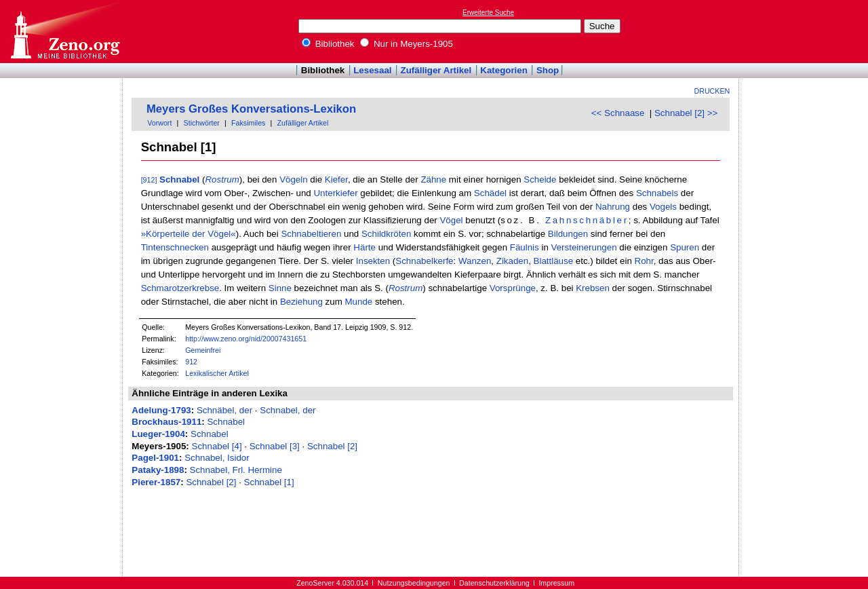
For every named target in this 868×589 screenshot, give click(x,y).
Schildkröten (386, 234)
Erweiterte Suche (488, 13)
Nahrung (613, 207)
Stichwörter (202, 123)
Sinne (280, 288)
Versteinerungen (584, 247)
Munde (358, 302)
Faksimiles (248, 123)
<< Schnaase (618, 113)
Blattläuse (554, 261)
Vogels (663, 207)
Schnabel (179, 179)
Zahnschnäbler (587, 220)
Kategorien (504, 70)
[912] (149, 180)
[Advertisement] (806, 31)
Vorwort (159, 123)
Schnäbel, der (224, 410)
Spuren (685, 247)
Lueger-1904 (158, 434)
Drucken (712, 91)
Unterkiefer (335, 193)
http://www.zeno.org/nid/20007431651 (246, 339)
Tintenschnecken (175, 247)
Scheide (540, 179)
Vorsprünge (513, 288)
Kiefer (336, 179)
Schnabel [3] (275, 446)
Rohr (644, 261)
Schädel (490, 193)
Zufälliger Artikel (436, 70)
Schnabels (657, 193)
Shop (548, 70)
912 (191, 362)
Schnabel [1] (269, 482)
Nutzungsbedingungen (414, 583)
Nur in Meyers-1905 (407, 44)
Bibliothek (328, 44)
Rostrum (222, 179)
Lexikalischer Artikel (217, 373)
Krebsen (593, 288)
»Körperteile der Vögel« (189, 234)
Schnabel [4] (217, 446)
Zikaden (512, 261)
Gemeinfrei (203, 350)
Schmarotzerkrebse (180, 288)
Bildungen (568, 234)
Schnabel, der (288, 410)
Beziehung (301, 302)
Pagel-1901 (155, 458)
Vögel (451, 220)
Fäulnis (525, 247)
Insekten (373, 261)
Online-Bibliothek (64, 32)
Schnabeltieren (311, 234)
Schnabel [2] (332, 446)
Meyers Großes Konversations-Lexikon (251, 109)
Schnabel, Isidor (217, 458)
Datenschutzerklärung (494, 583)
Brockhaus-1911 (166, 422)
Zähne (433, 179)
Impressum (556, 583)
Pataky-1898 (158, 470)
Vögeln (294, 179)
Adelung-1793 (161, 410)
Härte (364, 247)
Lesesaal (372, 70)
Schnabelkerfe (424, 261)
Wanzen (475, 261)
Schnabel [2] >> (686, 113)
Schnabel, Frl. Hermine (236, 470)
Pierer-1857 (156, 482)
